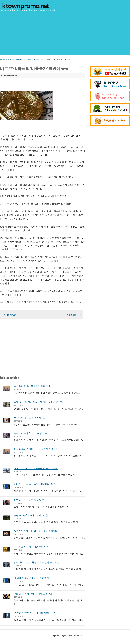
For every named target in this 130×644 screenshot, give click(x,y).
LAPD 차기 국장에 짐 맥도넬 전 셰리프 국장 (36, 468)
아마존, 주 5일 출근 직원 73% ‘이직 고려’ (34, 484)
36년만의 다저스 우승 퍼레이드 (30, 418)
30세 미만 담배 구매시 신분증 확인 (31, 578)
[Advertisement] (65, 33)
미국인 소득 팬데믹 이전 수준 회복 (31, 547)
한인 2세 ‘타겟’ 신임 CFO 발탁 (29, 500)
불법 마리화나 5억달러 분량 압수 (30, 433)
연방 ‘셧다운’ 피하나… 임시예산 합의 (32, 515)
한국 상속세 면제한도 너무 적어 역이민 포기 (36, 449)
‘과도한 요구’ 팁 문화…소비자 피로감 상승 (35, 613)
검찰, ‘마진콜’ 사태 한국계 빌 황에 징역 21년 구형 (39, 402)
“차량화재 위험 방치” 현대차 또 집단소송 (34, 594)
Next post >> (74, 315)
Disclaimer (78, 636)
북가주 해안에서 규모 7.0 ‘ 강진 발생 (32, 386)
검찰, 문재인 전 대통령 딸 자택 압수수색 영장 (37, 562)
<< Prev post (9, 315)
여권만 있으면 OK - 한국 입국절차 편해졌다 (36, 531)
